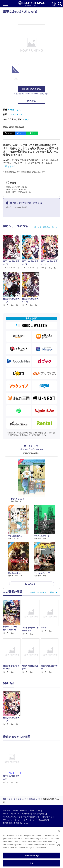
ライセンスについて (11, 814)
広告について (35, 810)
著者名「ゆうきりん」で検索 (42, 592)
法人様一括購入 (39, 814)
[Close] (59, 831)
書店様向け (26, 814)
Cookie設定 (43, 820)
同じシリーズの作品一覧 (44, 227)
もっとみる (30, 584)
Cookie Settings (31, 856)
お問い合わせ (47, 817)
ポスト (10, 133)
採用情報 (24, 810)
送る (34, 133)
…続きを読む (9, 166)
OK (32, 863)
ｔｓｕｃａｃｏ (15, 114)
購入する (32, 101)
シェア (22, 133)
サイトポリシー (30, 820)
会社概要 (7, 810)
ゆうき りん (14, 110)
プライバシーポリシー (12, 820)
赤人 (27, 119)
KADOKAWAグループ (12, 817)
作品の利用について (31, 817)
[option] (13, 708)
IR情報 (15, 810)
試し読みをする (32, 89)
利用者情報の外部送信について (16, 823)
